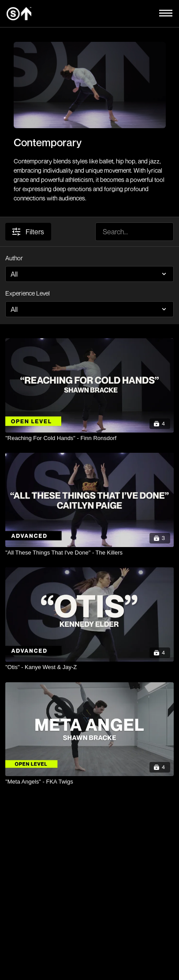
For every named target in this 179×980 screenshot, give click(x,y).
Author (14, 258)
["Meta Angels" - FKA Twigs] (89, 782)
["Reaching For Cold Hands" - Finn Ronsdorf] (89, 438)
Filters (28, 232)
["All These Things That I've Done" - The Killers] (89, 553)
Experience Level (28, 293)
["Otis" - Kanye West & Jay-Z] (89, 667)
